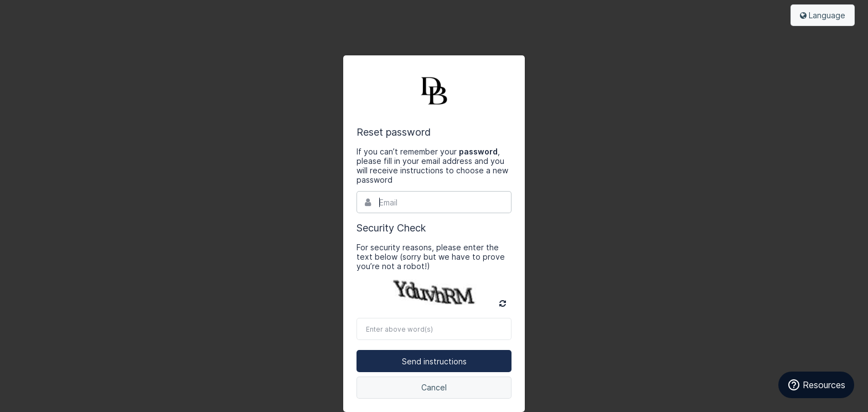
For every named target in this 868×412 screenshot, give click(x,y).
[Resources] (816, 385)
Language (823, 15)
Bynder (434, 91)
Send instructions (434, 361)
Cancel (434, 387)
